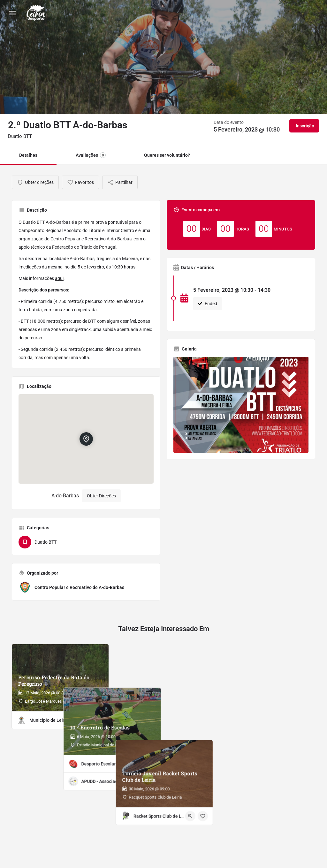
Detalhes (28, 155)
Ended (208, 304)
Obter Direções (101, 496)
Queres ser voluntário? (167, 155)
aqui (59, 278)
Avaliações (91, 155)
